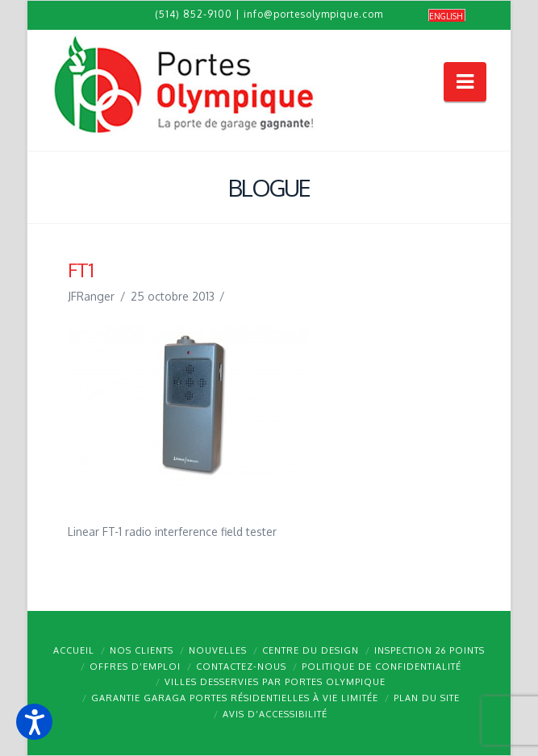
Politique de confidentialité (382, 667)
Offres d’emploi (135, 667)
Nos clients (142, 650)
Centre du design (311, 650)
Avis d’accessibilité (275, 714)
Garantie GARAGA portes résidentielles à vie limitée (235, 698)
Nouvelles (218, 650)
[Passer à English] (447, 16)
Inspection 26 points (430, 650)
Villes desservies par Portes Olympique (275, 682)
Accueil (74, 650)
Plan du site (427, 698)
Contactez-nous (241, 667)
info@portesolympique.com (313, 14)
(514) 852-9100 (194, 14)
